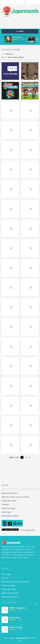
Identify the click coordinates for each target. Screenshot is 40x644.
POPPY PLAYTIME (15, 627)
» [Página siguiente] (29, 457)
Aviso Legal (6, 512)
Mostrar (4, 57)
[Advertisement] (21, 21)
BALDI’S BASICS (17, 37)
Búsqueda (16, 2)
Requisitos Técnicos (9, 493)
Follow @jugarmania (28, 530)
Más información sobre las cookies (16, 497)
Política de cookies (9, 501)
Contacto (5, 504)
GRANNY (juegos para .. (18, 608)
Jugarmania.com (22, 638)
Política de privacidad (10, 516)
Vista (3, 54)
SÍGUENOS (24, 2)
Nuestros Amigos (9, 508)
